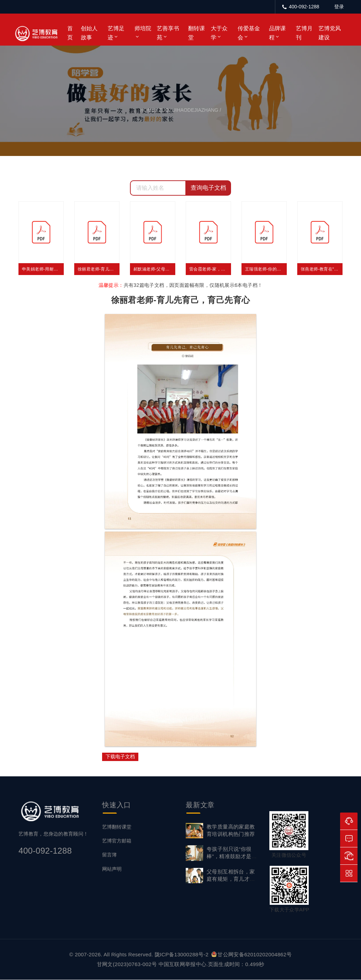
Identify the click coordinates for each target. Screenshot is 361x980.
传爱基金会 (249, 33)
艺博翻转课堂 (117, 827)
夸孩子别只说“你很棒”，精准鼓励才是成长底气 (232, 857)
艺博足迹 (116, 33)
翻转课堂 (197, 33)
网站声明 (112, 869)
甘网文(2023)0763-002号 (127, 964)
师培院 (143, 28)
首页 (70, 33)
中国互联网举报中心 (183, 964)
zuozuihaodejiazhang (188, 110)
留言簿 (109, 855)
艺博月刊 (304, 33)
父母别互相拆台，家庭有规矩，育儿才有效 (231, 879)
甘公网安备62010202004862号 (252, 954)
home (147, 110)
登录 (339, 7)
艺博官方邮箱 (117, 841)
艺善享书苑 (168, 33)
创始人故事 (89, 33)
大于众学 (219, 33)
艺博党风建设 (330, 33)
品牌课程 (277, 33)
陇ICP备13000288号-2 (182, 954)
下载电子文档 (120, 756)
